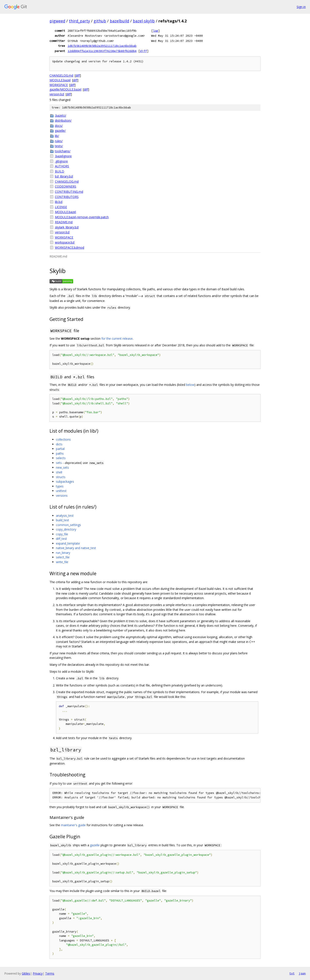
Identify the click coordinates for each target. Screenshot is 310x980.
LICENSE (61, 207)
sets (59, 463)
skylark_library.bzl (67, 227)
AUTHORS (62, 166)
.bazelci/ (60, 115)
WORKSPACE (59, 85)
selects (61, 458)
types (60, 486)
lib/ (57, 136)
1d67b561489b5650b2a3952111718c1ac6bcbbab (102, 46)
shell (59, 472)
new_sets (62, 467)
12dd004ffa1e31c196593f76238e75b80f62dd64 (102, 51)
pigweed (57, 21)
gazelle (95, 845)
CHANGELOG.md (61, 75)
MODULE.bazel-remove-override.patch (82, 217)
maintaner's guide (73, 825)
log (155, 31)
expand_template (68, 543)
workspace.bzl (65, 242)
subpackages (65, 481)
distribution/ (63, 120)
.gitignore (61, 161)
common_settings (68, 525)
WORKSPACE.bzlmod (70, 247)
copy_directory (66, 529)
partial (60, 449)
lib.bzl (59, 202)
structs (61, 477)
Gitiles (26, 973)
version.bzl (57, 94)
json (302, 973)
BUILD (60, 171)
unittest (61, 491)
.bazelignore (63, 156)
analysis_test (65, 516)
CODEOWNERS (66, 186)
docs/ (59, 126)
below (190, 385)
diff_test (61, 539)
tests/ (59, 146)
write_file (62, 562)
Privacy (38, 973)
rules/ (59, 141)
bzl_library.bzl (64, 176)
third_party (79, 21)
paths (60, 453)
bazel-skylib (144, 21)
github (100, 21)
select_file (63, 557)
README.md (64, 222)
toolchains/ (63, 151)
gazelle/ (60, 131)
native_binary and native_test (76, 548)
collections (63, 439)
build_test (63, 520)
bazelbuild (119, 21)
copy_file (62, 534)
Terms (50, 973)
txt (292, 973)
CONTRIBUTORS (67, 197)
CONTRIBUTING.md (69, 192)
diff (143, 51)
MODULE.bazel (60, 80)
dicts (59, 444)
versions (62, 495)
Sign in (301, 7)
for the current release (117, 338)
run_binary (63, 553)
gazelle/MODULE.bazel (65, 89)
